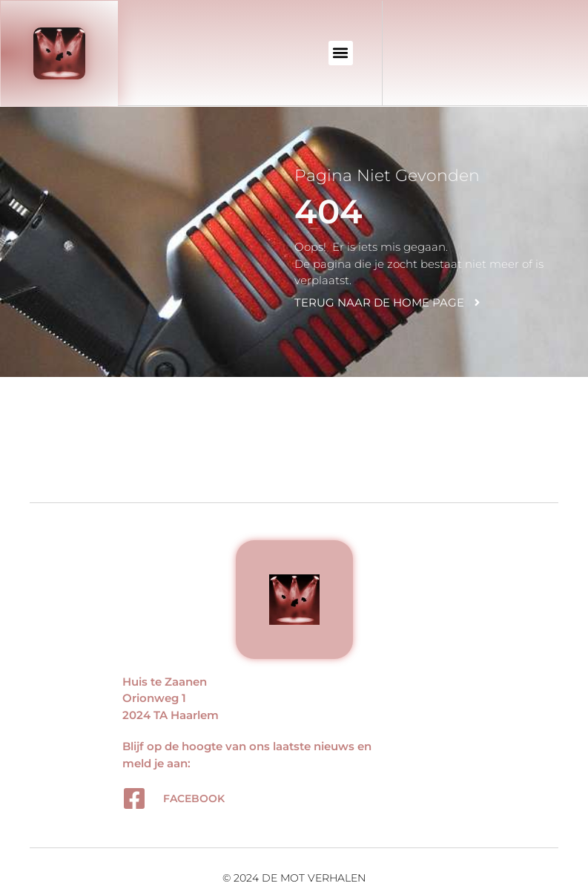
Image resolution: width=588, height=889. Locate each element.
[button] (341, 53)
